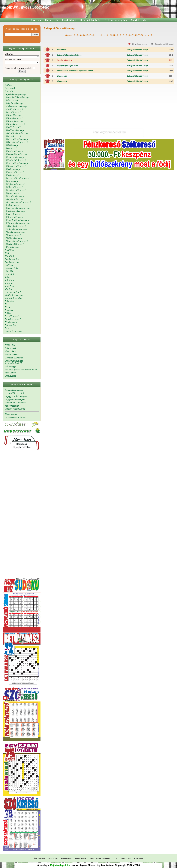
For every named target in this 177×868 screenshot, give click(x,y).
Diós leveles (10, 376)
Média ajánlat (81, 858)
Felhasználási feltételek (100, 858)
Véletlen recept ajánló (15, 409)
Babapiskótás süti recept (138, 50)
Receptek (52, 20)
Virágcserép (62, 76)
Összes (69, 35)
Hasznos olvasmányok (15, 417)
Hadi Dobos (10, 373)
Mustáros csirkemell (14, 358)
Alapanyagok (11, 414)
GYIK (115, 858)
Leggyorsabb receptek (15, 400)
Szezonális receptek (14, 390)
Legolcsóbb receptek (14, 393)
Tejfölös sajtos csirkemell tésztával (21, 370)
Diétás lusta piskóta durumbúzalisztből (14, 362)
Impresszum (126, 858)
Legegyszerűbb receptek (16, 396)
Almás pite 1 (10, 351)
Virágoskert (62, 81)
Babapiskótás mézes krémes (69, 55)
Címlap (36, 20)
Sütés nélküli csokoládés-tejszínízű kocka (75, 71)
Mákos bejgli (10, 366)
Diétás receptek (116, 20)
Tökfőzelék (10, 345)
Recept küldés (91, 20)
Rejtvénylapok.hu (60, 865)
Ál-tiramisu (62, 50)
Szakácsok (139, 20)
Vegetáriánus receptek (15, 403)
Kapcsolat (139, 858)
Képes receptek (12, 406)
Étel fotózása (40, 858)
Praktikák (69, 20)
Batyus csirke (11, 348)
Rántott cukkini (12, 355)
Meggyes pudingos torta (67, 66)
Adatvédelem (67, 858)
